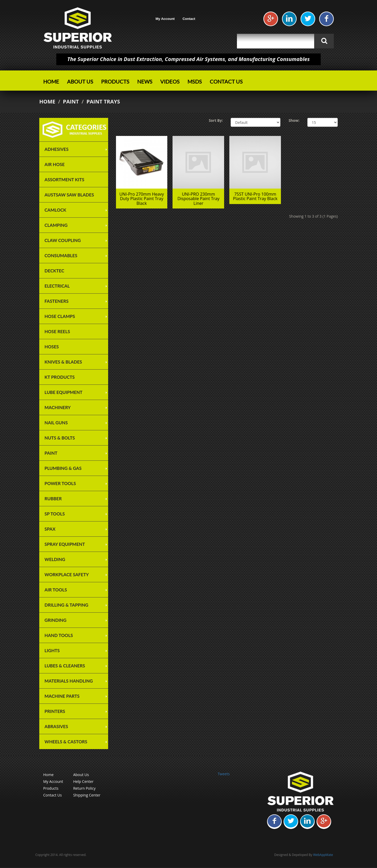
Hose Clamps (60, 316)
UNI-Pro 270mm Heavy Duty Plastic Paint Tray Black (142, 199)
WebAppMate (323, 855)
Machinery (58, 407)
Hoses (52, 347)
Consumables (61, 256)
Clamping (56, 225)
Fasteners (57, 301)
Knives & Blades (63, 362)
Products (115, 82)
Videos (170, 82)
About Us (80, 82)
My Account (165, 19)
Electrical (57, 286)
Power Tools (60, 483)
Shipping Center (87, 795)
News (145, 82)
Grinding (56, 620)
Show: (294, 120)
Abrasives (56, 726)
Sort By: (216, 120)
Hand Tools (59, 635)
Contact (189, 19)
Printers (55, 711)
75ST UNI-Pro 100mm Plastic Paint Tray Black (255, 196)
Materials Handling (69, 681)
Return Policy (84, 788)
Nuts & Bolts (60, 438)
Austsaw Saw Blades (69, 195)
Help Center (83, 781)
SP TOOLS (55, 514)
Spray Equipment (65, 544)
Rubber (53, 499)
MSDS (195, 82)
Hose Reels (57, 331)
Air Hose (55, 164)
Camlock (55, 210)
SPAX (50, 529)
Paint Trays (103, 101)
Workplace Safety (67, 575)
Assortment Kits (64, 180)
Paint (71, 101)
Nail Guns (56, 423)
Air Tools (56, 590)
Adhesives (57, 149)
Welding (55, 559)
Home (51, 82)
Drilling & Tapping (66, 605)
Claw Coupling (63, 240)
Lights (52, 650)
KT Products (60, 377)
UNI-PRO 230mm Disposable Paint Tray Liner (199, 199)
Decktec (54, 271)
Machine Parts (62, 696)
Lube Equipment (63, 392)
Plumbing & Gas (63, 468)
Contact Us (226, 82)
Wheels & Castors (66, 742)
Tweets (224, 774)
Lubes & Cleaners (65, 666)
